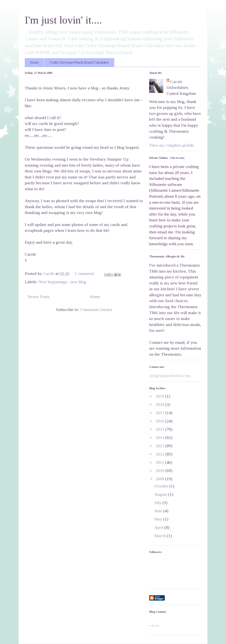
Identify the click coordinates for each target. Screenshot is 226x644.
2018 (160, 404)
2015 (160, 429)
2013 (160, 446)
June (159, 511)
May (159, 519)
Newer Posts (38, 297)
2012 (160, 454)
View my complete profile (172, 145)
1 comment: (85, 274)
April (159, 527)
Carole (176, 82)
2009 (160, 479)
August (161, 494)
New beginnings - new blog (62, 282)
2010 (160, 470)
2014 (160, 437)
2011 (160, 462)
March (161, 536)
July (158, 503)
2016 (160, 421)
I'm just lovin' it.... (63, 20)
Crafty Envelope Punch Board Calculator (79, 62)
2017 (160, 413)
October (162, 486)
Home (34, 62)
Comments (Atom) (96, 310)
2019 (160, 396)
